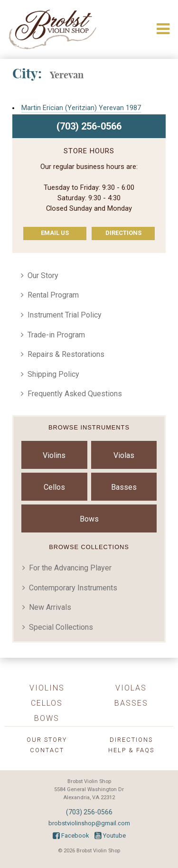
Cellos (54, 487)
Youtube (110, 835)
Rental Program (53, 295)
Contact (47, 750)
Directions (123, 233)
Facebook (71, 835)
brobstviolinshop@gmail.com (89, 823)
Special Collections (61, 627)
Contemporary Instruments (73, 588)
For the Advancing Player (70, 568)
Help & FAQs (131, 750)
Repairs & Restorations (66, 354)
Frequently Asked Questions (75, 394)
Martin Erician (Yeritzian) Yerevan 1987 (81, 108)
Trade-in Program (56, 335)
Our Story (43, 275)
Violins (54, 455)
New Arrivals (50, 607)
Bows (89, 519)
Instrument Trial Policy (65, 315)
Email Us (55, 233)
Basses (124, 487)
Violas (124, 455)
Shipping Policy (53, 374)
